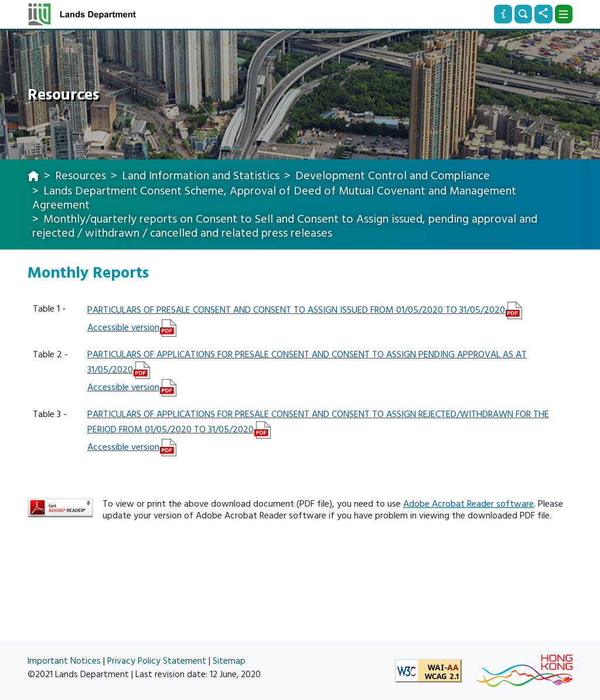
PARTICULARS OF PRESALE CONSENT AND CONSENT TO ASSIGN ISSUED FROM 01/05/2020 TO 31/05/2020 (296, 310)
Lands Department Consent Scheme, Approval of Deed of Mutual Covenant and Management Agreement (274, 198)
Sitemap (229, 661)
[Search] (523, 14)
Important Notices (64, 661)
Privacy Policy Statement (157, 661)
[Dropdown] (564, 14)
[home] (33, 177)
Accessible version (123, 327)
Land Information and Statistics (201, 176)
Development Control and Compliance (393, 176)
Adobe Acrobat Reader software (468, 504)
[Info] (503, 14)
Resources (81, 176)
